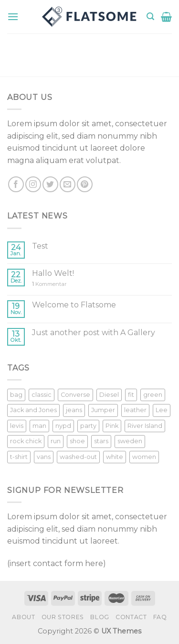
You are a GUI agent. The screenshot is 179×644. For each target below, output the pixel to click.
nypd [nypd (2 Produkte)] (63, 426)
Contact (131, 617)
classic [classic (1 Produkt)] (42, 395)
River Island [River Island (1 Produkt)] (145, 426)
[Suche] (150, 16)
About (23, 617)
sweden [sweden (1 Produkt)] (130, 441)
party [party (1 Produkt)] (88, 426)
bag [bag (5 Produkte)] (16, 395)
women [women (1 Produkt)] (144, 457)
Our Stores (63, 617)
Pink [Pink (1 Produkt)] (112, 426)
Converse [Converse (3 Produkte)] (75, 395)
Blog (100, 617)
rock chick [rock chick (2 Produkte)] (26, 441)
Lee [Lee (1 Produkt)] (162, 410)
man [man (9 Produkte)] (39, 426)
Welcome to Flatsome (74, 305)
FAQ (160, 617)
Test (40, 246)
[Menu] (13, 16)
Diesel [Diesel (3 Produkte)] (109, 395)
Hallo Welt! (53, 273)
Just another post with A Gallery (94, 333)
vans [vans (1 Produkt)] (44, 457)
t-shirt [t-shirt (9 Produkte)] (19, 457)
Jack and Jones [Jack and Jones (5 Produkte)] (33, 410)
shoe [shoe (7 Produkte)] (77, 441)
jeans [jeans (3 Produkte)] (74, 410)
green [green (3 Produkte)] (153, 395)
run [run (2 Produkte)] (56, 441)
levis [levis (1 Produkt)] (17, 426)
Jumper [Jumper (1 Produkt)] (103, 410)
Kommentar (49, 284)
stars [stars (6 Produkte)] (101, 441)
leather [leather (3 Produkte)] (135, 410)
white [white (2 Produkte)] (115, 457)
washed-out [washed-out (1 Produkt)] (78, 457)
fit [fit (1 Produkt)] (131, 395)
